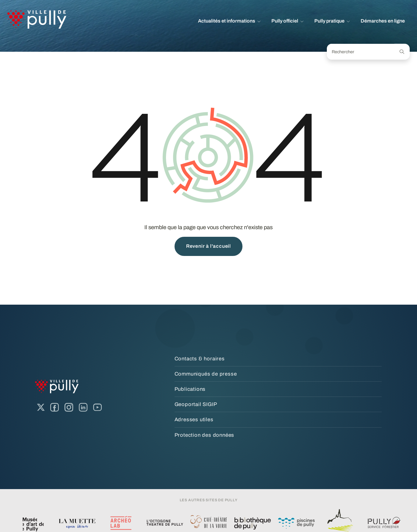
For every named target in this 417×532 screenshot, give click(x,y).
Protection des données (205, 435)
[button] (229, 21)
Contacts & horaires (200, 359)
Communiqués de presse (206, 374)
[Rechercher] (361, 52)
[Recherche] (402, 52)
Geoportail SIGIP (196, 404)
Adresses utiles (194, 420)
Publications (190, 389)
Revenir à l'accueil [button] (208, 246)
